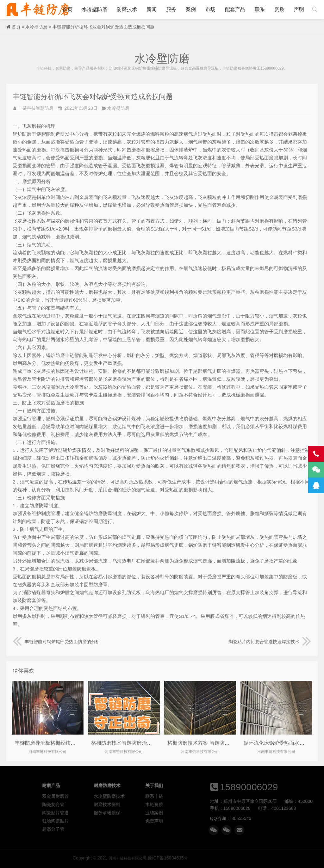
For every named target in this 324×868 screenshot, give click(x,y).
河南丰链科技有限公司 (38, 9)
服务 (171, 9)
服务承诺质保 (186, 813)
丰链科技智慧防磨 (36, 108)
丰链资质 (233, 804)
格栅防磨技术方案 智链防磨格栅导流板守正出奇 (221, 743)
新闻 (152, 9)
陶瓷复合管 (132, 804)
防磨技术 (127, 9)
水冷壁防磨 (95, 9)
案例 (191, 9)
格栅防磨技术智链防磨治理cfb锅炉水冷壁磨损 (143, 743)
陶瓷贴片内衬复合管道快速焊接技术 (270, 642)
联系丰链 (233, 796)
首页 (67, 9)
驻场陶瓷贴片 (134, 821)
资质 (279, 9)
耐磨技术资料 (186, 804)
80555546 (303, 818)
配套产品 (235, 9)
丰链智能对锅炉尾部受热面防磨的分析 (56, 642)
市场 (210, 9)
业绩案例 (233, 813)
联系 (260, 9)
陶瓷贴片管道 (134, 813)
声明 (299, 9)
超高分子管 (132, 829)
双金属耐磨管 (134, 796)
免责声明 (233, 821)
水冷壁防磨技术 (188, 796)
